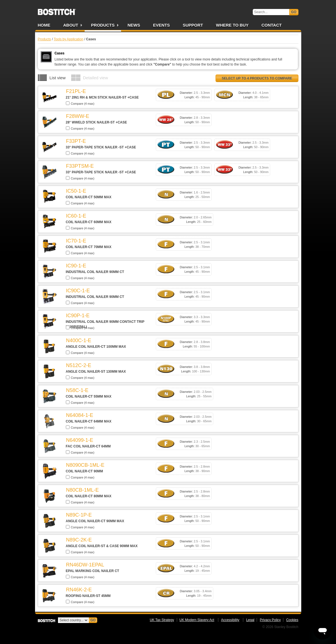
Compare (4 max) (80, 103)
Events (161, 25)
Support (193, 25)
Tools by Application (69, 39)
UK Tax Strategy (162, 620)
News (134, 25)
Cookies (292, 620)
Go (294, 12)
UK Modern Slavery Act (197, 620)
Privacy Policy (270, 620)
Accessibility (230, 620)
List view (58, 78)
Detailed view (95, 78)
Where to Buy (232, 25)
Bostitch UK (57, 10)
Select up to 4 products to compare (257, 78)
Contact (272, 25)
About (71, 25)
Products (103, 25)
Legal (250, 620)
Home (44, 25)
